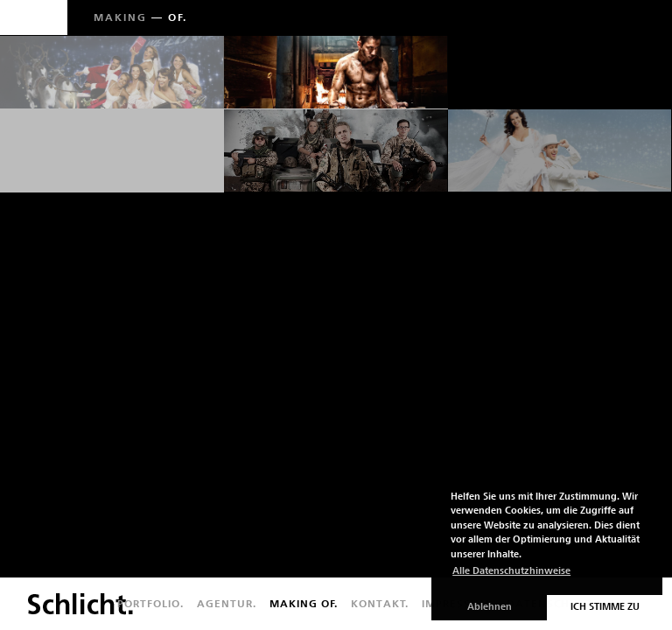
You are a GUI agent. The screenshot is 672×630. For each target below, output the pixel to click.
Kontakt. (380, 604)
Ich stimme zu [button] (605, 607)
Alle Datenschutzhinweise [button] (511, 571)
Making (120, 17)
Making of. (304, 604)
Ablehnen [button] (490, 607)
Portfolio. (150, 604)
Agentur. (227, 604)
